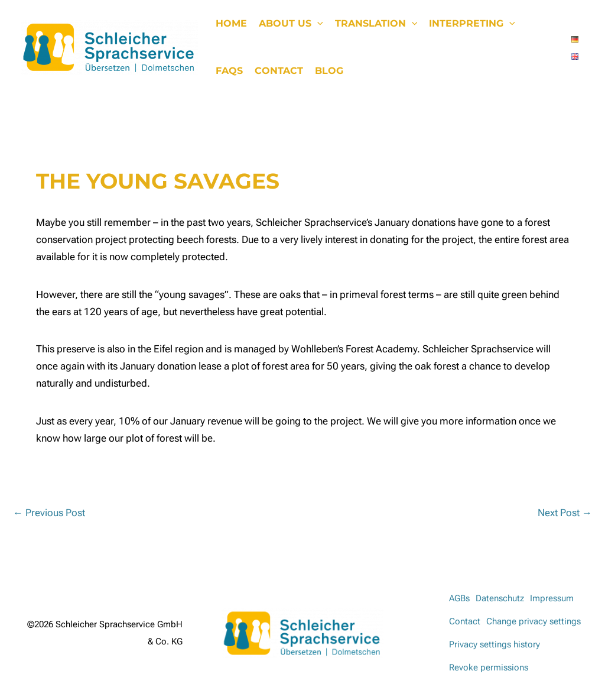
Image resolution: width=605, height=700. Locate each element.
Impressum (552, 598)
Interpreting (472, 24)
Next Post (565, 513)
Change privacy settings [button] (534, 621)
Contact (279, 71)
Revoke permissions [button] (489, 667)
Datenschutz (500, 598)
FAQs (229, 71)
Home (231, 23)
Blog (329, 71)
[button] (317, 24)
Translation (376, 24)
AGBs (459, 598)
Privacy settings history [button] (495, 644)
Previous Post (49, 513)
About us (291, 24)
